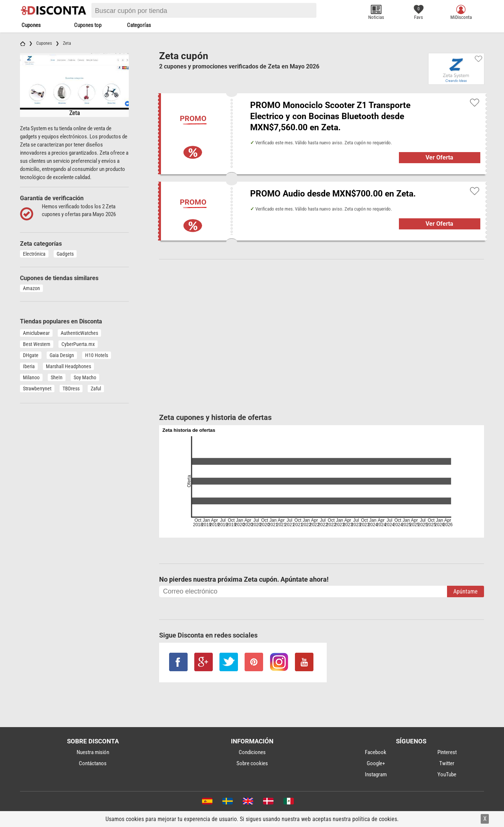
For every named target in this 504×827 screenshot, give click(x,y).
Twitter (447, 763)
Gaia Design (62, 355)
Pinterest (447, 752)
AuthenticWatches (79, 333)
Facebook (376, 752)
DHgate (31, 355)
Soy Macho (85, 377)
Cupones (31, 25)
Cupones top (88, 25)
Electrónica (34, 254)
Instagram (376, 774)
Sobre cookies (252, 763)
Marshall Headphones (68, 366)
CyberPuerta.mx (78, 344)
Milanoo (31, 377)
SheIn (57, 377)
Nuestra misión (93, 752)
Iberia (29, 366)
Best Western (37, 344)
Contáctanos (93, 763)
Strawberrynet (37, 389)
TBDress (71, 389)
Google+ (376, 763)
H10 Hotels (97, 355)
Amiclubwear (36, 333)
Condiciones (252, 752)
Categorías (139, 25)
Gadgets (65, 254)
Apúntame (466, 591)
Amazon (31, 288)
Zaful (96, 389)
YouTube (447, 774)
